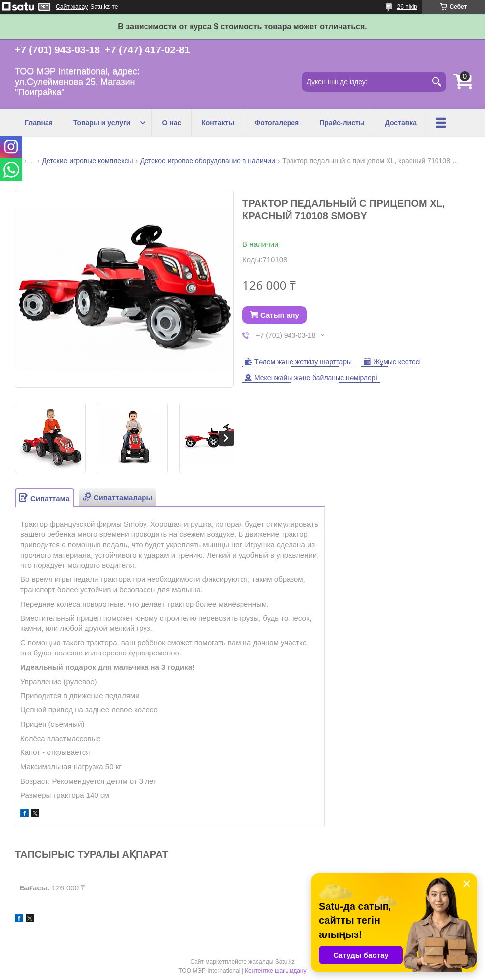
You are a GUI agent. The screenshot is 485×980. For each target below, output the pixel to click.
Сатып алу (280, 315)
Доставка (401, 123)
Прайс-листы (342, 123)
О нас (171, 123)
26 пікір (407, 7)
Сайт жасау (72, 7)
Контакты (218, 123)
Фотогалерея (277, 123)
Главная (39, 123)
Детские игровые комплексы (88, 161)
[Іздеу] (436, 82)
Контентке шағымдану (276, 971)
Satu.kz (285, 962)
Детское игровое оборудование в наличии (208, 161)
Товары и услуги (102, 123)
